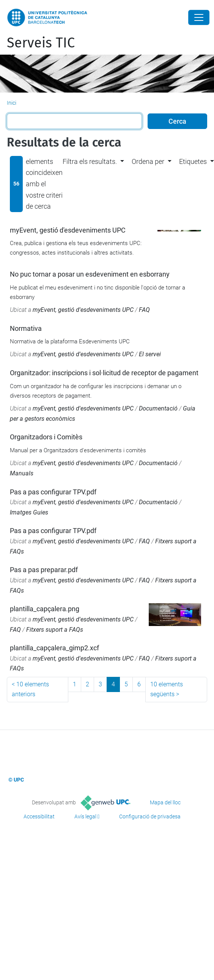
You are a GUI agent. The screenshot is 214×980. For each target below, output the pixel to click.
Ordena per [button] (148, 161)
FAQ (144, 310)
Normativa (26, 328)
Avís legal (85, 816)
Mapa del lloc (165, 802)
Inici (12, 103)
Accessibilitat (39, 816)
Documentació (158, 408)
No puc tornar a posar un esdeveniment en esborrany (90, 274)
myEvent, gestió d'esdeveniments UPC (68, 230)
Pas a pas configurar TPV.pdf (53, 492)
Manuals (22, 473)
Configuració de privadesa (150, 816)
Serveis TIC (41, 43)
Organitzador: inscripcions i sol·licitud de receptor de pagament (104, 373)
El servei (150, 354)
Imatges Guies (29, 512)
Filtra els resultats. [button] (90, 161)
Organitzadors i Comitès (46, 437)
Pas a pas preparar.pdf (44, 570)
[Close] (199, 17)
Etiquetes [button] (193, 161)
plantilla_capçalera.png (45, 609)
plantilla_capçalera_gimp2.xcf (54, 648)
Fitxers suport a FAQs (55, 630)
